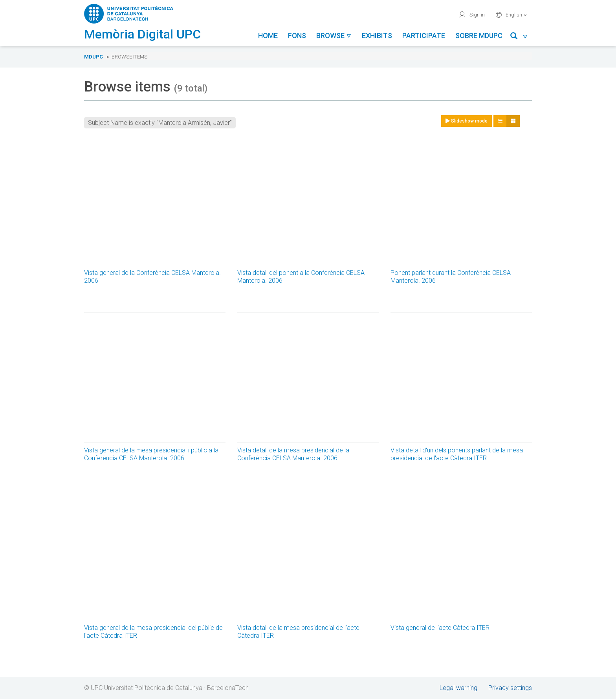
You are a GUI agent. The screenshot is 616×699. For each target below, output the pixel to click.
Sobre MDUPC (479, 36)
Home (268, 36)
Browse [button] (334, 36)
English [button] (511, 15)
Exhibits (377, 36)
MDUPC (93, 57)
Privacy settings (510, 688)
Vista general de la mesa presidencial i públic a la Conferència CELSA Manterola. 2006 (151, 454)
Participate (424, 36)
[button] (519, 37)
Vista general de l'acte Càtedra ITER (440, 628)
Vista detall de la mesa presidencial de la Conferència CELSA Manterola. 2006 (293, 454)
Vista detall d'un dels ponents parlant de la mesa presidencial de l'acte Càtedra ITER (457, 454)
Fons (297, 36)
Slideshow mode (467, 121)
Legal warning (458, 688)
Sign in (472, 15)
